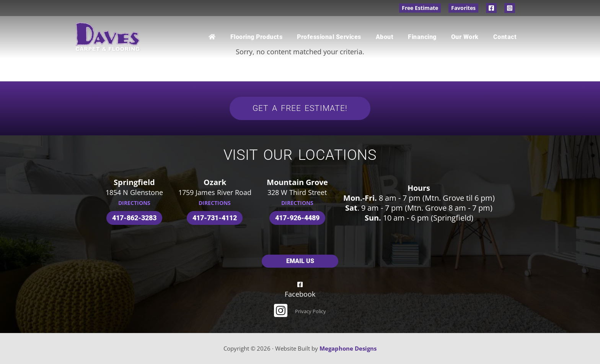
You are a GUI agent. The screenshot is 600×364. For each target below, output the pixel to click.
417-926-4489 (297, 218)
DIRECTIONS (134, 203)
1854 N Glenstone (134, 192)
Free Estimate (420, 8)
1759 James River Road (215, 192)
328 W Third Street (297, 192)
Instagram (510, 8)
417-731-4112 (215, 218)
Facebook (491, 8)
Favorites (463, 8)
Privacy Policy (311, 311)
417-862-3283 (134, 218)
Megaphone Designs (348, 348)
